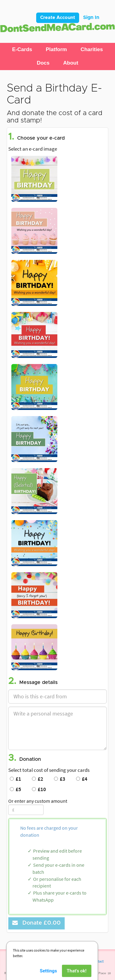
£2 (38, 779)
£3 (60, 779)
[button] (22, 50)
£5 (15, 789)
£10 (39, 789)
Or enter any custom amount (38, 801)
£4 (82, 779)
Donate (36, 923)
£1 (15, 779)
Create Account (58, 18)
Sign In (91, 17)
